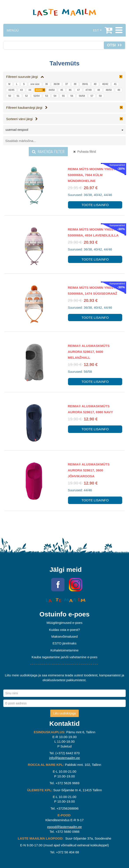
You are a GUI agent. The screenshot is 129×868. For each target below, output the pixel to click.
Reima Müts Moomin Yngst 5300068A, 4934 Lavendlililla (93, 232)
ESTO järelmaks (65, 643)
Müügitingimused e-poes (64, 623)
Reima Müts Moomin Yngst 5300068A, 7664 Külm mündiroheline (92, 175)
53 (47, 96)
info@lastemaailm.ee (64, 758)
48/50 (109, 90)
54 (55, 96)
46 (70, 90)
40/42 (105, 84)
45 (62, 90)
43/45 (11, 90)
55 (63, 96)
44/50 (52, 90)
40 (95, 84)
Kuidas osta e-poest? (65, 630)
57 (92, 96)
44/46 (39, 90)
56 (72, 96)
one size (35, 84)
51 (18, 96)
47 (79, 90)
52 (27, 96)
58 (100, 96)
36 (47, 84)
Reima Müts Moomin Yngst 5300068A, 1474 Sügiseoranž (92, 290)
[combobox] (64, 131)
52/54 (37, 96)
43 (21, 90)
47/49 (89, 90)
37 (66, 84)
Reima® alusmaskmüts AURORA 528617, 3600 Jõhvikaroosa (89, 470)
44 (30, 90)
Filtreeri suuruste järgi (25, 77)
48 (99, 90)
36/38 (57, 84)
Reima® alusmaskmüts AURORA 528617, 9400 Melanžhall (89, 352)
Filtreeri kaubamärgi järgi (27, 108)
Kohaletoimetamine (64, 650)
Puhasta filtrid (85, 152)
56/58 (82, 96)
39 (75, 84)
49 (119, 90)
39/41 (85, 84)
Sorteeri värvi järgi (22, 119)
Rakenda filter (48, 152)
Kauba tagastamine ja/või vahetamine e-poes (64, 657)
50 (10, 96)
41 (115, 84)
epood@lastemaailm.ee (64, 827)
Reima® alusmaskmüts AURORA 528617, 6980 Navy (90, 409)
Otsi (114, 45)
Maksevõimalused (64, 636)
